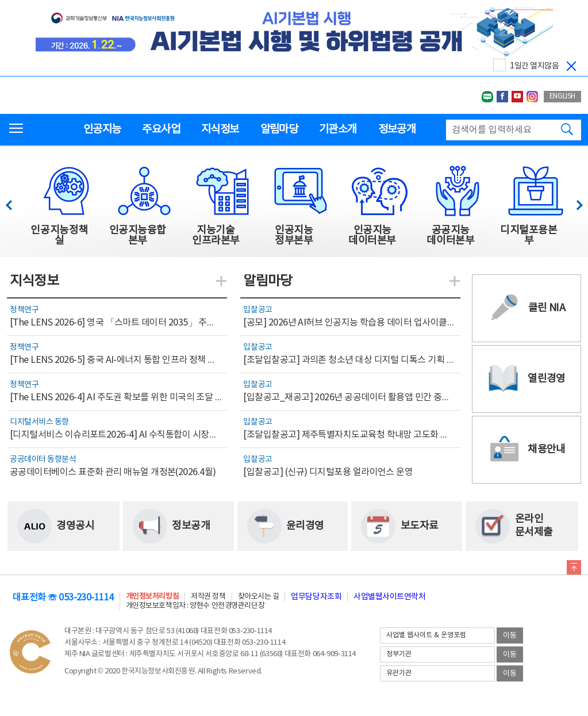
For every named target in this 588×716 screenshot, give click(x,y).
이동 (510, 636)
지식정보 (220, 129)
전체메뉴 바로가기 (0, 0)
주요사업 (161, 129)
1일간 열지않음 (534, 66)
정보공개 (397, 129)
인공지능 (102, 129)
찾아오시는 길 (259, 597)
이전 (14, 202)
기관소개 (338, 129)
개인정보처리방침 (152, 597)
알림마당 (279, 129)
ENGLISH (562, 96)
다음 (573, 202)
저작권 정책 (208, 597)
